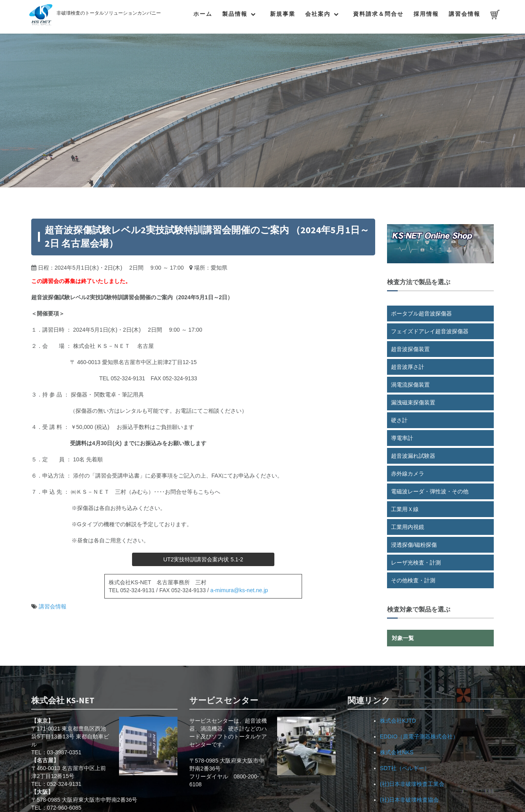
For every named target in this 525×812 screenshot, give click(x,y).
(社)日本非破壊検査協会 (409, 800)
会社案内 (318, 14)
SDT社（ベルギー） (405, 768)
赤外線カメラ (408, 474)
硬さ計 (399, 420)
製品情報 (235, 14)
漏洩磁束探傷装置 (413, 402)
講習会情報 (465, 14)
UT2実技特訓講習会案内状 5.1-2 (203, 559)
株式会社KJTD (398, 721)
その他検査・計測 (413, 580)
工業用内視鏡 (408, 527)
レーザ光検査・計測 (416, 563)
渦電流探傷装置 (410, 385)
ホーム (203, 14)
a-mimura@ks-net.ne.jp (239, 590)
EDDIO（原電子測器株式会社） (419, 736)
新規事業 (283, 14)
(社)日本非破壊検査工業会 (412, 784)
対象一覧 (403, 638)
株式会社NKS (397, 752)
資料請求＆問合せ (378, 14)
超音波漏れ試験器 (413, 456)
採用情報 (426, 14)
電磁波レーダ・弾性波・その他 (430, 491)
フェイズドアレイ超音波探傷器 (430, 331)
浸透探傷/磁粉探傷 (414, 545)
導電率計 (402, 438)
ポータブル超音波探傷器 (421, 313)
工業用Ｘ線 (405, 509)
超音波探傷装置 (410, 349)
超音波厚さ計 (408, 367)
